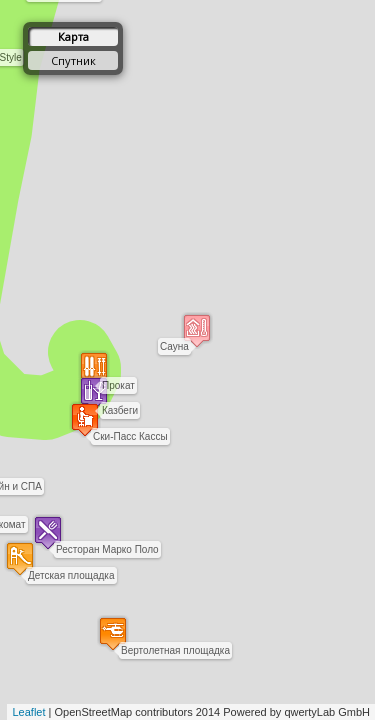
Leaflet (28, 712)
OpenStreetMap (94, 712)
